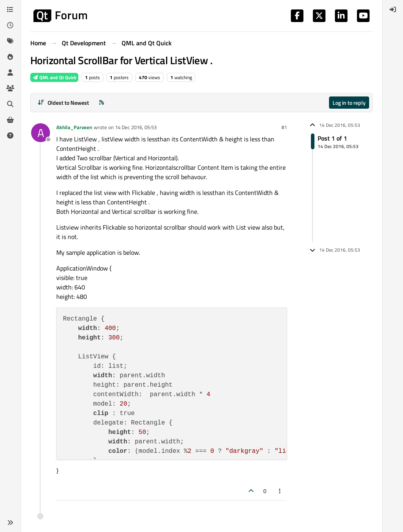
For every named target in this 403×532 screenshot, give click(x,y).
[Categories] (10, 9)
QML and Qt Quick (54, 77)
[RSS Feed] (102, 103)
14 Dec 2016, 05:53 (136, 127)
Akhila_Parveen (74, 127)
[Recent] (10, 25)
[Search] (10, 104)
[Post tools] (280, 491)
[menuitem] (393, 9)
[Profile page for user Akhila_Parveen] (41, 133)
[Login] (393, 9)
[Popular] (10, 57)
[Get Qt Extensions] (10, 120)
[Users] (10, 72)
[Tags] (10, 41)
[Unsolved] (10, 135)
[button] (10, 523)
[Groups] (10, 88)
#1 (284, 127)
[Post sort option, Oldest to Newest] (63, 103)
